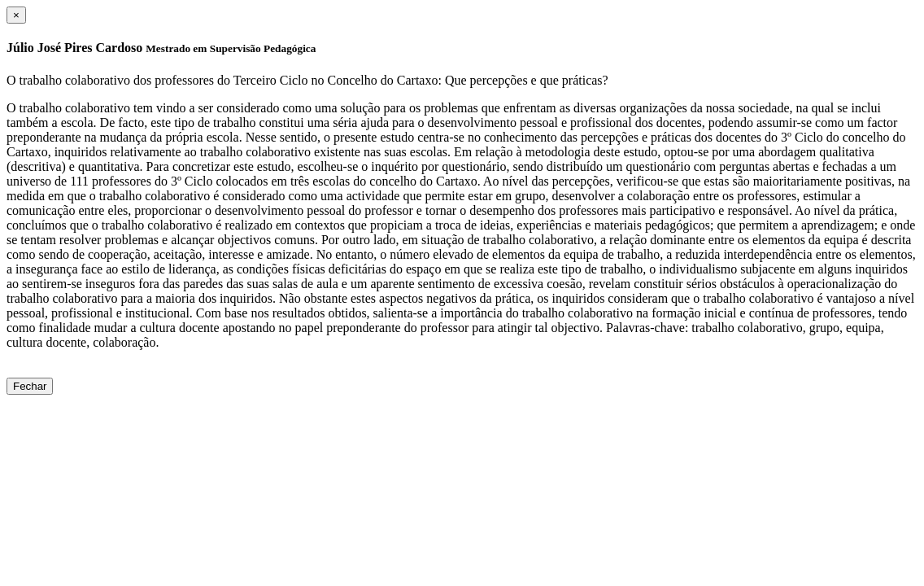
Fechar (30, 386)
